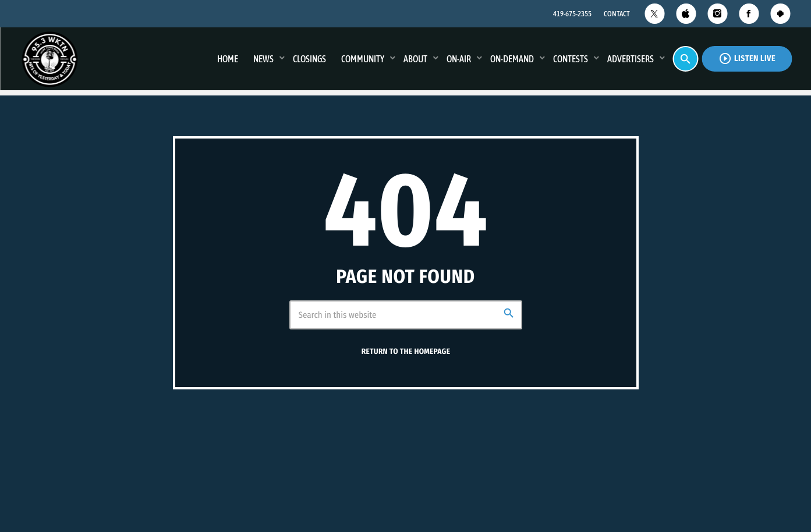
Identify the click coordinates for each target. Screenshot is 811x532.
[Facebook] (749, 14)
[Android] (780, 14)
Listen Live (747, 58)
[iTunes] (686, 14)
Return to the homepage (406, 352)
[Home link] (49, 59)
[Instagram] (717, 14)
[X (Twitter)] (654, 14)
